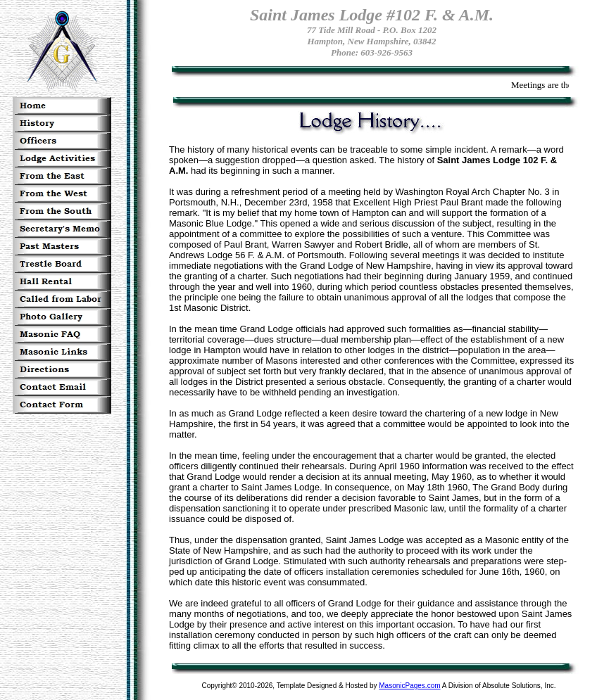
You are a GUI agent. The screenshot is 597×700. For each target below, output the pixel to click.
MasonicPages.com (409, 686)
